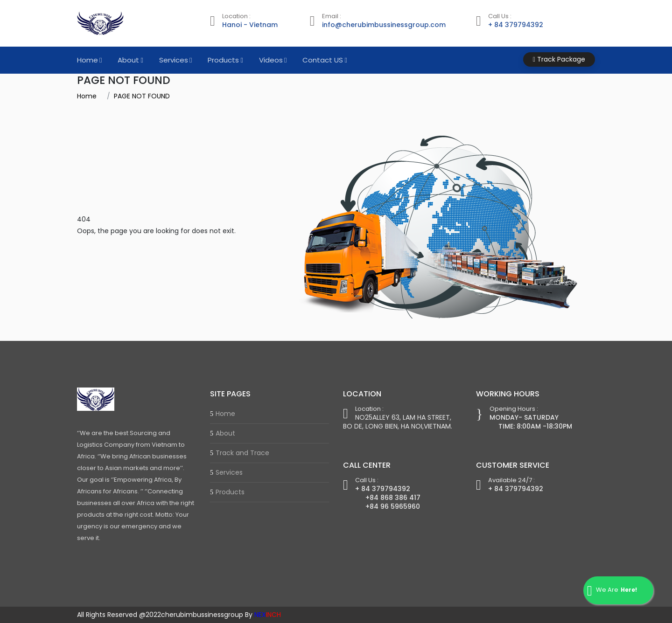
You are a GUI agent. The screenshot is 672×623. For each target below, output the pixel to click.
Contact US (323, 60)
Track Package (559, 59)
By (263, 615)
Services (174, 60)
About (128, 60)
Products (223, 60)
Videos (271, 60)
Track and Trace (242, 453)
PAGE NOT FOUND (142, 96)
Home (87, 60)
